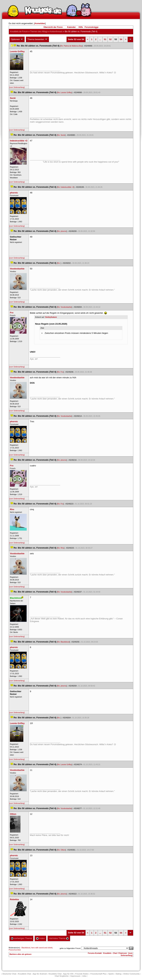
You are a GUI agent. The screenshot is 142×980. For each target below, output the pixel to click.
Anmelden (40, 23)
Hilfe (81, 27)
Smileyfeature (51, 317)
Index (40, 938)
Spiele (111, 974)
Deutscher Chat (9, 974)
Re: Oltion (61, 850)
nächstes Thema (59, 938)
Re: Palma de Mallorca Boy (71, 46)
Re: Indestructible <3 (66, 187)
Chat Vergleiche (62, 976)
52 (110, 39)
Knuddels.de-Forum (19, 32)
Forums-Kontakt (95, 953)
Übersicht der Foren (53, 27)
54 (121, 39)
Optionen (17, 39)
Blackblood (26, 948)
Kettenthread (56, 32)
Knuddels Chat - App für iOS (61, 974)
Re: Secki (61, 135)
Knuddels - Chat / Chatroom (115, 953)
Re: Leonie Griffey (65, 92)
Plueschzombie (15, 950)
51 (105, 39)
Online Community (131, 974)
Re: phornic (62, 231)
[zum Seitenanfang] (17, 87)
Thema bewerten (37, 39)
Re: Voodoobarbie (65, 307)
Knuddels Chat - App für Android (32, 974)
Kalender (71, 27)
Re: (59, 263)
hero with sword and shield (42, 948)
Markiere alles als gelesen (21, 954)
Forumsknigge (92, 27)
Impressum (75, 976)
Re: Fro (60, 372)
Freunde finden (82, 974)
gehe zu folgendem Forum (70, 948)
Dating (119, 974)
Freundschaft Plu (99, 974)
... (100, 39)
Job (84, 976)
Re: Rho (61, 548)
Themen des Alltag (39, 32)
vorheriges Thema (21, 938)
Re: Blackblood (63, 642)
